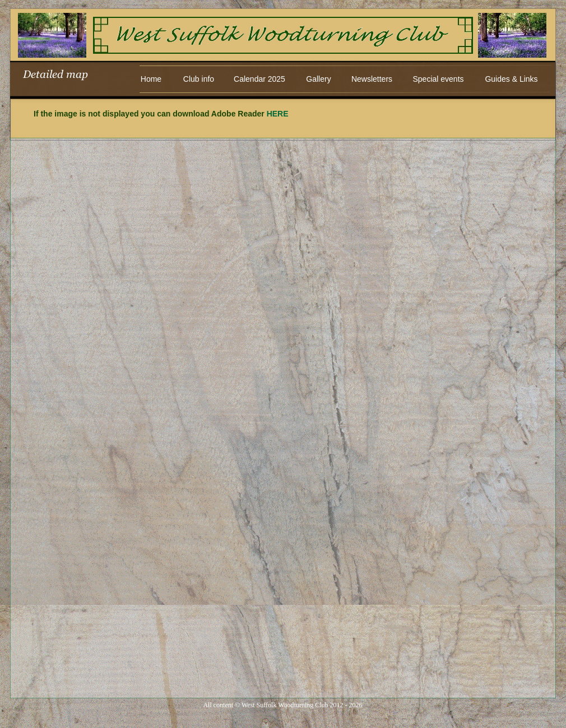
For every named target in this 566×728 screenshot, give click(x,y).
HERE (278, 114)
